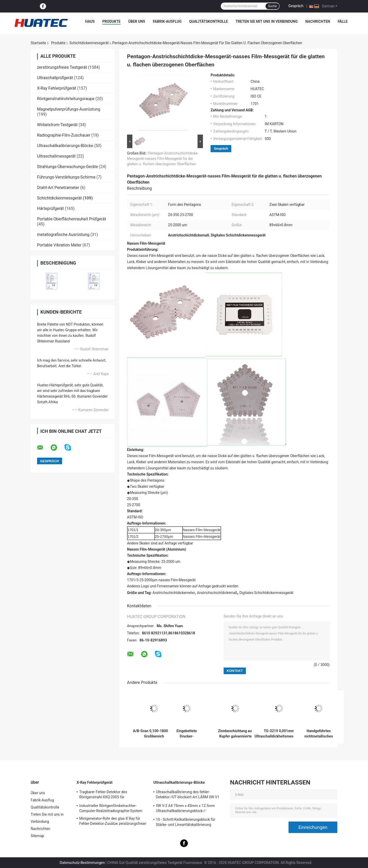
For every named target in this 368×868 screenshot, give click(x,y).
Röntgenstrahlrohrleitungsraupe (66, 99)
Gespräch (296, 6)
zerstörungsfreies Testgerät (62, 67)
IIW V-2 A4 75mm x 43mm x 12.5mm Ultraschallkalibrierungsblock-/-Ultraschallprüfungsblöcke (185, 809)
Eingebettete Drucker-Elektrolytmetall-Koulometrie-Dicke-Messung (187, 734)
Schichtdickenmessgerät (89, 43)
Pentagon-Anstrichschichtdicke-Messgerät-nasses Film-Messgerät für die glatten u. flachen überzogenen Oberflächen (163, 159)
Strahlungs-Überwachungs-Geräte (67, 167)
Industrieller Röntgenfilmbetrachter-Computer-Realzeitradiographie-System (111, 808)
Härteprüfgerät (50, 209)
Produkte (111, 21)
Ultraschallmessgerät (56, 156)
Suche (272, 6)
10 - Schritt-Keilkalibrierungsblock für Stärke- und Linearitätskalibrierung (186, 822)
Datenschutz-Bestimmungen (82, 863)
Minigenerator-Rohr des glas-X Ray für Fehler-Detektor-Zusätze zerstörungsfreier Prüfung (113, 822)
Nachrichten (318, 21)
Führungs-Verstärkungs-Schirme (66, 177)
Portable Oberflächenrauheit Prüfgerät (72, 219)
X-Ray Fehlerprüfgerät (57, 88)
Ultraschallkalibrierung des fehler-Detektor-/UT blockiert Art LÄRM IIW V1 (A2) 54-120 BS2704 (188, 795)
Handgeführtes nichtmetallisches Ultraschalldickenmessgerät (319, 734)
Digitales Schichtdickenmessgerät (266, 593)
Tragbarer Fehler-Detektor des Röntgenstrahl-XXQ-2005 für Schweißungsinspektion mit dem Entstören (114, 795)
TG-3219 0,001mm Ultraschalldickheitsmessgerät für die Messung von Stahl (279, 734)
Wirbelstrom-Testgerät (57, 125)
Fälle (343, 21)
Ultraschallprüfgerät (55, 78)
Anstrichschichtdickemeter (174, 593)
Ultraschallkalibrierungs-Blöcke (65, 146)
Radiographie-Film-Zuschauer (64, 135)
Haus (90, 21)
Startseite (38, 43)
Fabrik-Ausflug (167, 21)
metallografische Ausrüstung (63, 235)
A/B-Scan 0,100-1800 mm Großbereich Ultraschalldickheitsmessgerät (154, 734)
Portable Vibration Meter (59, 245)
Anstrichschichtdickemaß (217, 593)
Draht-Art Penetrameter (58, 188)
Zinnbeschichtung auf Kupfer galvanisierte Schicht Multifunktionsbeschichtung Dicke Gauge (235, 734)
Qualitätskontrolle (209, 21)
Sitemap (37, 836)
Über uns (137, 21)
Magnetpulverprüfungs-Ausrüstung (69, 109)
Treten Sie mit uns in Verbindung (267, 21)
